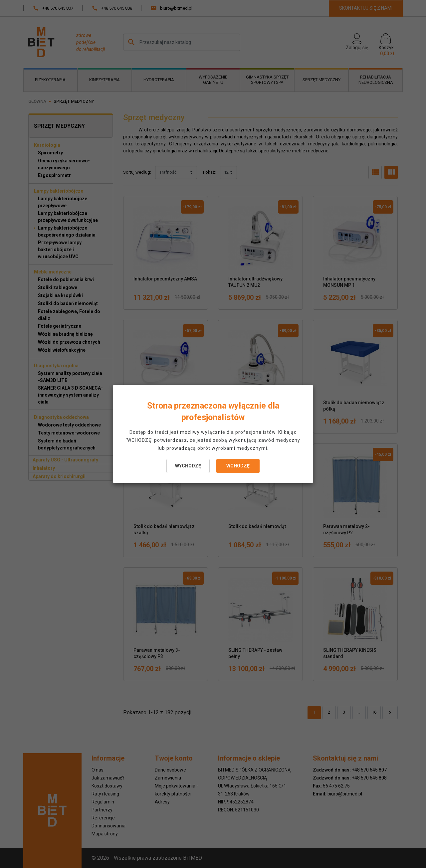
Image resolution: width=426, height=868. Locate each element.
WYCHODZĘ (188, 466)
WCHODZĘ (238, 466)
